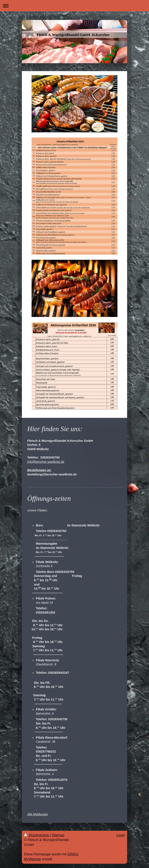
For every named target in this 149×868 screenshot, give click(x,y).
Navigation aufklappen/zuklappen (74, 6)
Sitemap (58, 835)
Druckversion (37, 835)
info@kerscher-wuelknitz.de (46, 462)
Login (121, 835)
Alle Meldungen (38, 814)
